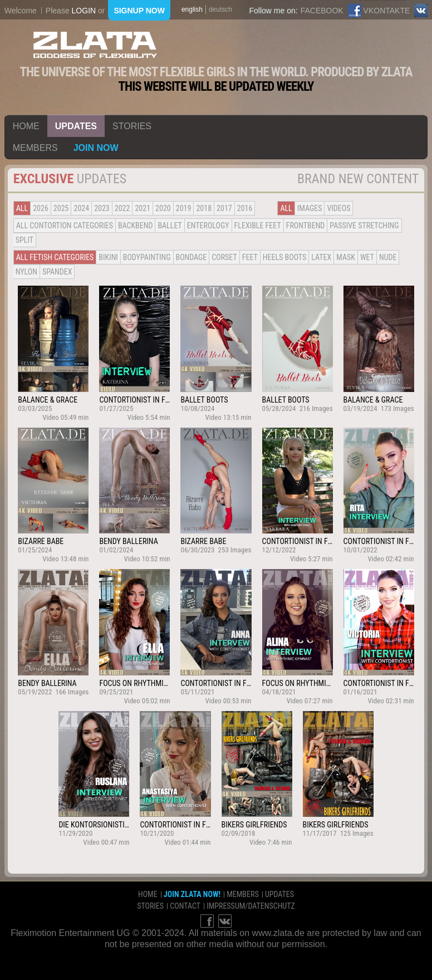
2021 (143, 208)
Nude (388, 257)
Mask (346, 257)
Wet (367, 257)
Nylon (26, 272)
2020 (163, 208)
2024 (81, 208)
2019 (184, 208)
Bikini (108, 257)
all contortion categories (65, 226)
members (35, 148)
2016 (245, 208)
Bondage (192, 257)
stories (132, 126)
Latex (321, 257)
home (26, 126)
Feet (250, 257)
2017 (224, 208)
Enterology (208, 226)
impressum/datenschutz (251, 906)
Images (310, 208)
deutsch (220, 9)
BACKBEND (135, 226)
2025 (61, 208)
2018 (204, 208)
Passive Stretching (364, 226)
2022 (122, 208)
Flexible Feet (258, 226)
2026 (41, 208)
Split (24, 240)
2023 (102, 208)
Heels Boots (284, 257)
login (84, 11)
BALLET (170, 226)
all (22, 208)
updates (76, 126)
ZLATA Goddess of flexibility (95, 45)
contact (185, 906)
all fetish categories (55, 257)
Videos (338, 208)
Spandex (57, 272)
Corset (224, 257)
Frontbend (306, 226)
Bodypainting (147, 257)
